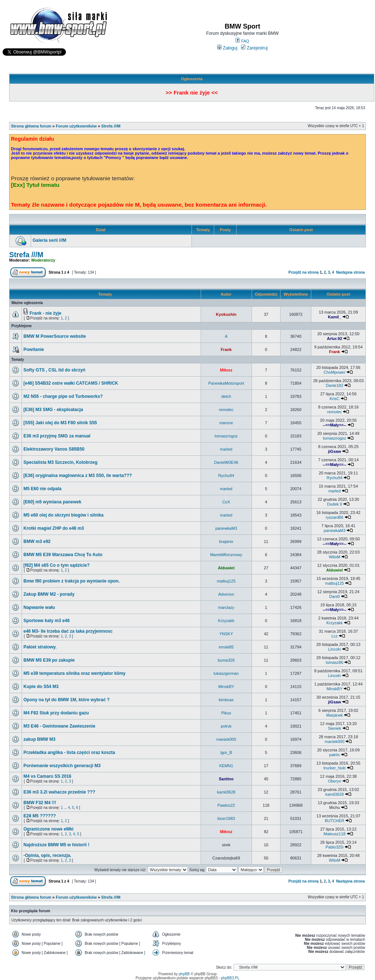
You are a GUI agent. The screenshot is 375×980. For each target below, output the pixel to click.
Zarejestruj (254, 48)
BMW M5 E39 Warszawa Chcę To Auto (63, 555)
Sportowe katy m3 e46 (47, 621)
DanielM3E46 (226, 462)
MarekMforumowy (226, 555)
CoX (226, 502)
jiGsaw (335, 451)
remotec (226, 410)
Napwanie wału (39, 607)
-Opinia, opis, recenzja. (47, 855)
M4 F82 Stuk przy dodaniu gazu (56, 713)
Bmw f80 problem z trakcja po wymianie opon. (72, 581)
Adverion (226, 594)
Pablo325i (335, 847)
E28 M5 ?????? (40, 816)
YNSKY (226, 634)
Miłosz (226, 370)
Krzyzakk (226, 621)
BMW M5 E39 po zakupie (49, 660)
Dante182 (335, 385)
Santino (226, 779)
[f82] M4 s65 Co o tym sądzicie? (57, 565)
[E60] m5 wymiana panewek (52, 502)
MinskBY (226, 687)
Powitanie (34, 350)
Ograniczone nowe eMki (49, 829)
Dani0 (335, 596)
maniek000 (226, 739)
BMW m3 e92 (37, 541)
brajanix (226, 541)
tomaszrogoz (226, 436)
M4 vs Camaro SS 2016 (47, 776)
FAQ (242, 41)
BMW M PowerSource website (55, 336)
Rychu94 (226, 476)
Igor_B (226, 752)
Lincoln (335, 649)
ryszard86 (334, 517)
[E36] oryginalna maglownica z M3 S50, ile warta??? (78, 476)
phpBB (184, 974)
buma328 (226, 660)
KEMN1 (226, 766)
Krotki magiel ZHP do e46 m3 (54, 528)
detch (226, 396)
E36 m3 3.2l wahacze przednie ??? (59, 792)
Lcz (335, 636)
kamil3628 (226, 792)
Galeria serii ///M (49, 240)
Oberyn (334, 781)
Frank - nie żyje (46, 313)
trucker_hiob (335, 768)
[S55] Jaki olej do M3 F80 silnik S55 (60, 423)
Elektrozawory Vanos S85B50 (54, 449)
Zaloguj (227, 48)
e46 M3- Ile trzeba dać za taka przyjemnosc (68, 631)
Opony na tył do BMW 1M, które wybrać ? (66, 700)
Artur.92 (335, 339)
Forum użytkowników (76, 126)
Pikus (226, 713)
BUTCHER (335, 821)
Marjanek (335, 715)
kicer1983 (226, 818)
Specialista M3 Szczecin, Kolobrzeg (60, 462)
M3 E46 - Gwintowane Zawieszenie (59, 726)
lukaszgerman (226, 673)
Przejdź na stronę (304, 272)
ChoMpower (335, 372)
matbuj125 (226, 581)
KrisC (335, 399)
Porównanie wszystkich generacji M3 (62, 766)
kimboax (226, 700)
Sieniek (334, 728)
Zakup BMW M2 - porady (49, 594)
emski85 (226, 647)
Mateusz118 (335, 834)
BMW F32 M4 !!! (40, 803)
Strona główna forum (31, 126)
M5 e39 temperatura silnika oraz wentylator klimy (75, 673)
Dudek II (335, 504)
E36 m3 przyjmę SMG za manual (57, 436)
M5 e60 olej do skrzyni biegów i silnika (64, 515)
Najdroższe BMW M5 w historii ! (56, 845)
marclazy (226, 607)
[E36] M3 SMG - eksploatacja (53, 410)
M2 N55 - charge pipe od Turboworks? (63, 396)
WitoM (335, 557)
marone (226, 423)
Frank (226, 350)
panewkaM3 (226, 528)
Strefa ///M (111, 126)
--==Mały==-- (335, 425)
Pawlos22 (226, 805)
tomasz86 (335, 662)
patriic (335, 755)
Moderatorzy (43, 260)
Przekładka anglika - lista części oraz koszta (69, 752)
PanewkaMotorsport (226, 383)
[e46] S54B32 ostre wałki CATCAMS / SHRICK (71, 383)
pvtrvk (226, 726)
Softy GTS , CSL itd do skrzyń (54, 370)
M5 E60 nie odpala (42, 489)
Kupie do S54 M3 (41, 687)
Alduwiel (226, 568)
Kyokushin (226, 314)
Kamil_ (334, 317)
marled (226, 449)
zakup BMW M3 (39, 739)
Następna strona (350, 272)
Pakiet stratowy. (40, 647)
